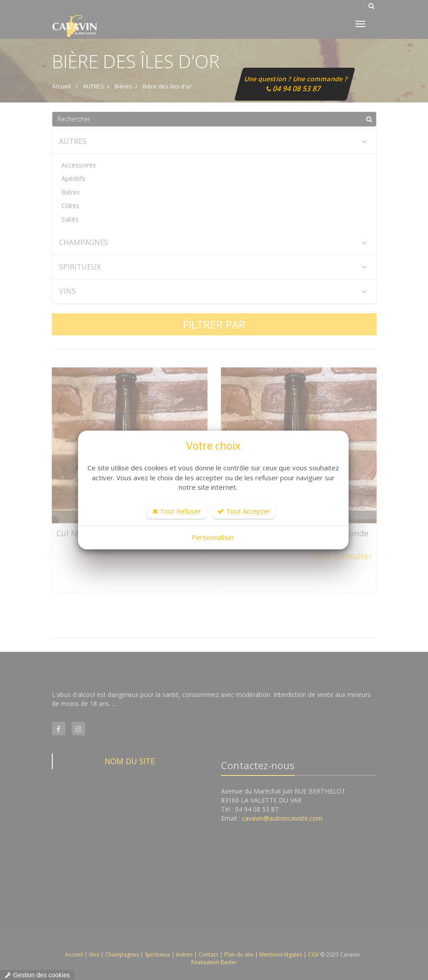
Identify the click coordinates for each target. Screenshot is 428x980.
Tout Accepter (244, 511)
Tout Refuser (177, 511)
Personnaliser (213, 537)
